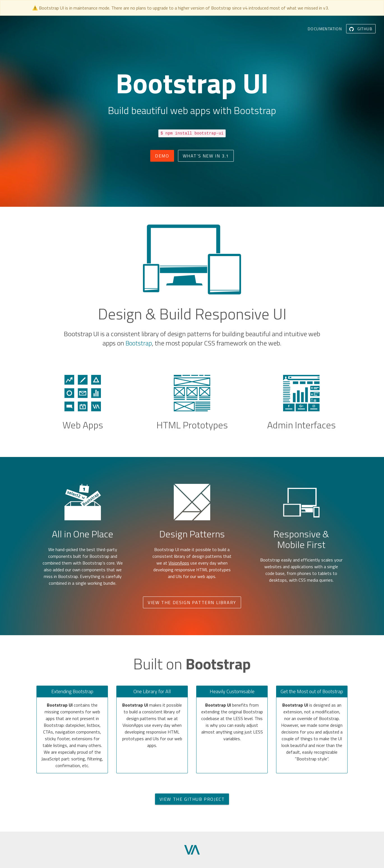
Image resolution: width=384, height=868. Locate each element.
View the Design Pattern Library (192, 602)
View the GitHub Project (192, 799)
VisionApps (179, 563)
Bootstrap (139, 343)
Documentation (325, 29)
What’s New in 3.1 (206, 156)
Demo (162, 156)
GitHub (361, 29)
